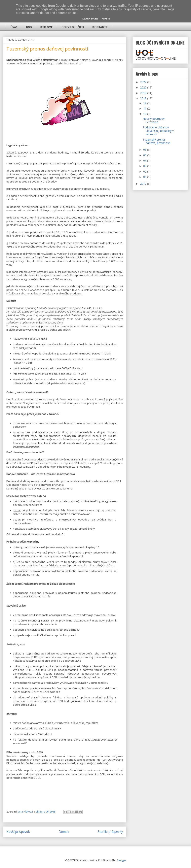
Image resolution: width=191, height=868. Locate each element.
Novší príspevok (18, 832)
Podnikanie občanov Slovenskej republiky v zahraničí (158, 131)
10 (145, 114)
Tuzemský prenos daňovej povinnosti (156, 141)
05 (145, 155)
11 (145, 108)
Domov (64, 832)
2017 (144, 184)
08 (145, 150)
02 (145, 171)
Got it (106, 19)
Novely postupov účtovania (154, 120)
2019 (144, 93)
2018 (144, 98)
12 (145, 103)
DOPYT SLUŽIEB (73, 27)
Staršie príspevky (110, 832)
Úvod (14, 27)
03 (145, 166)
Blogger (122, 860)
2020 (144, 87)
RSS (29, 27)
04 (145, 161)
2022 (144, 82)
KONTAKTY (100, 27)
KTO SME (47, 27)
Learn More (90, 19)
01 (145, 177)
